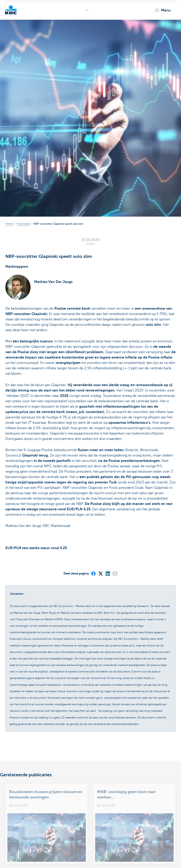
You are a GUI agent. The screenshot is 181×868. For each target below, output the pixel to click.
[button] (162, 10)
